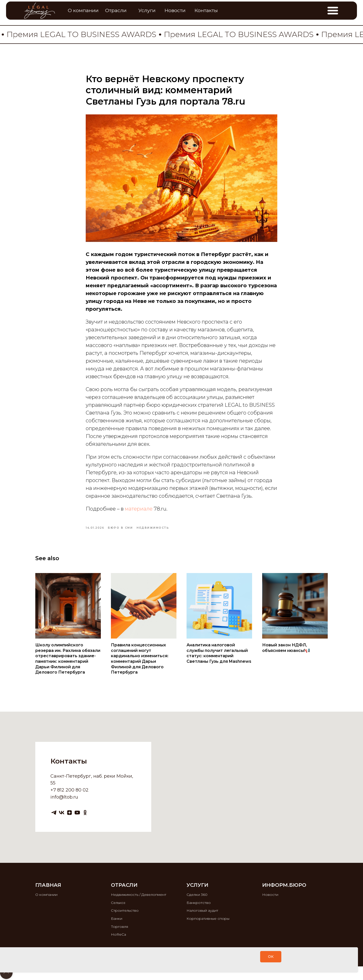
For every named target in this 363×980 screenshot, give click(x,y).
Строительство (125, 910)
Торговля (119, 927)
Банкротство (199, 903)
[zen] (69, 813)
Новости (270, 895)
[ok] (85, 813)
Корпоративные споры (208, 919)
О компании (46, 895)
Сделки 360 (197, 895)
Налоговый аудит (202, 910)
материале (139, 509)
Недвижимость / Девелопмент (139, 895)
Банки (117, 919)
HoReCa (118, 934)
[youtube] (77, 813)
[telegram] (54, 813)
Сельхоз (118, 903)
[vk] (62, 813)
